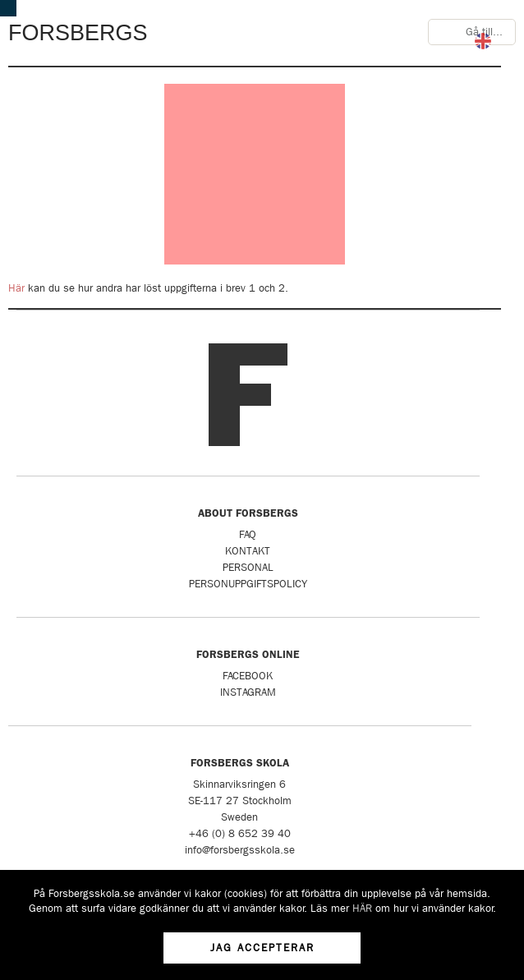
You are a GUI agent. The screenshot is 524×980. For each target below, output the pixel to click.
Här (16, 288)
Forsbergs (78, 33)
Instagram (248, 692)
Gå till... (484, 32)
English (483, 41)
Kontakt (248, 551)
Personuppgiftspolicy (248, 584)
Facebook (248, 676)
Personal (248, 567)
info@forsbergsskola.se (240, 850)
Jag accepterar (262, 948)
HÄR (362, 908)
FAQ (248, 534)
